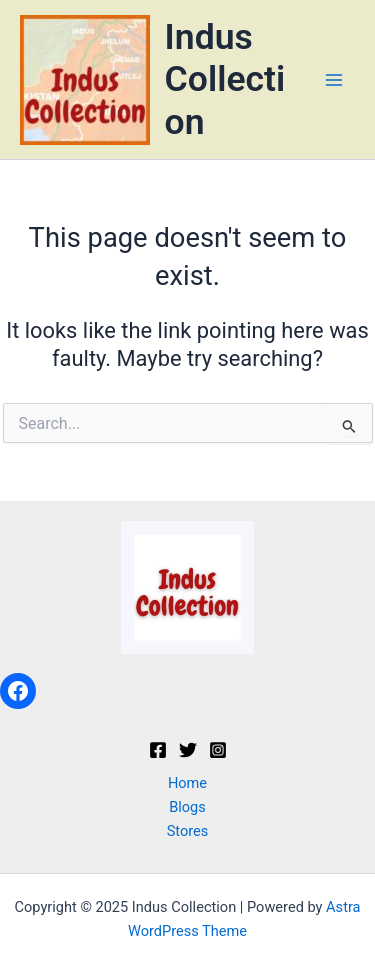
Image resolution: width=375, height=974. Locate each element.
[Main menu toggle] (334, 80)
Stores (188, 831)
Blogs (187, 807)
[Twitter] (188, 750)
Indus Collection (225, 79)
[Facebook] (158, 750)
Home (187, 783)
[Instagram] (218, 750)
